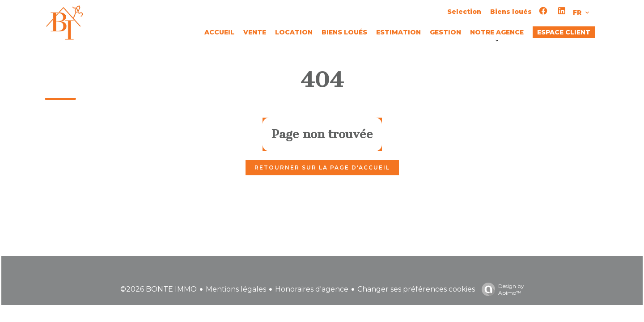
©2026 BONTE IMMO (159, 289)
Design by (501, 289)
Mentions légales (236, 289)
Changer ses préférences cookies (416, 289)
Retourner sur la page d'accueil (322, 167)
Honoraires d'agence (312, 289)
